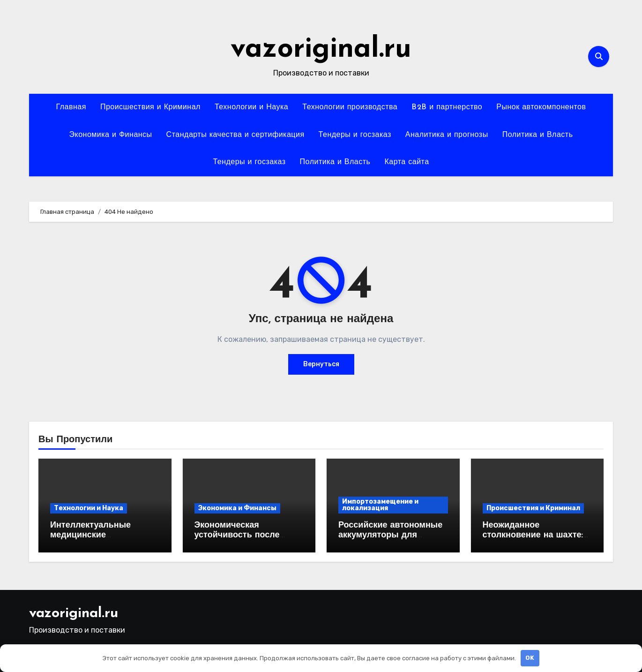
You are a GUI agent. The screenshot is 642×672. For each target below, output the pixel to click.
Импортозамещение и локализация (380, 505)
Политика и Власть (538, 135)
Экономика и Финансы (111, 135)
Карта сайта (407, 162)
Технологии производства (350, 107)
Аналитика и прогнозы (447, 135)
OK (530, 658)
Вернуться (321, 364)
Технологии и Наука (251, 107)
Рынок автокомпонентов (541, 107)
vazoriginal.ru (321, 50)
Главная (71, 107)
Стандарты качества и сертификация (235, 135)
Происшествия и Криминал (150, 107)
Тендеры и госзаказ (355, 135)
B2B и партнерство (447, 107)
